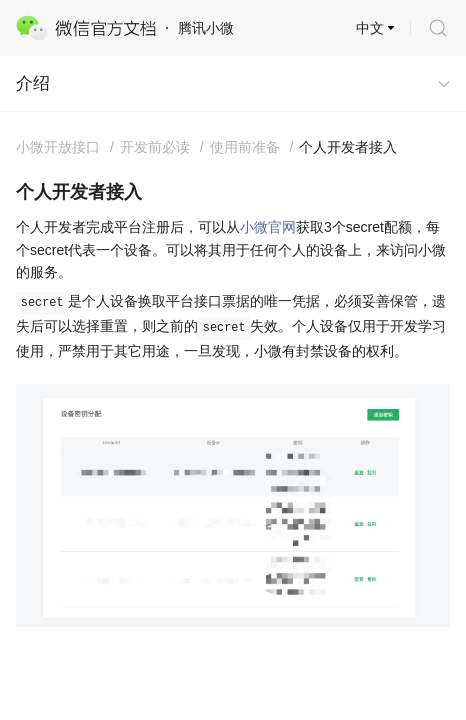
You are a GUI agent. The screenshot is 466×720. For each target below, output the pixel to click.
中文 (370, 28)
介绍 (33, 83)
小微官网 (268, 227)
